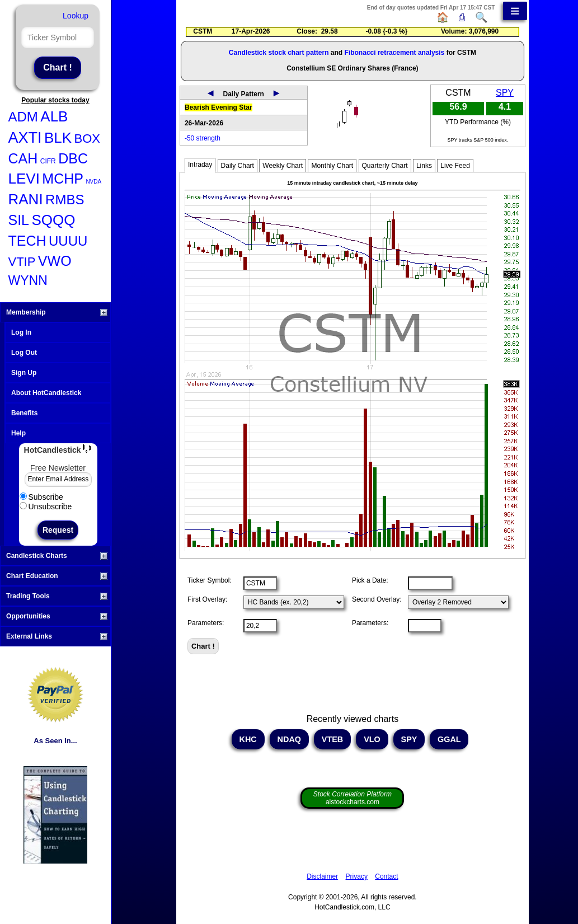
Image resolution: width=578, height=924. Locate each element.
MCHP (63, 179)
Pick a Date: (370, 580)
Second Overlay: (377, 599)
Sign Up (24, 373)
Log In (21, 332)
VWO (55, 261)
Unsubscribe (46, 506)
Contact (386, 876)
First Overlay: (207, 599)
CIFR (48, 161)
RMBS (65, 200)
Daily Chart (238, 166)
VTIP (22, 262)
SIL (19, 220)
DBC (73, 158)
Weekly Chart (283, 166)
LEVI (24, 179)
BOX (87, 139)
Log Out (24, 353)
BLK (58, 138)
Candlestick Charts (57, 556)
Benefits (24, 413)
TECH (27, 241)
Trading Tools (57, 596)
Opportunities (57, 616)
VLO (372, 739)
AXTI (25, 138)
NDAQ (289, 739)
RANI (26, 199)
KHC (248, 739)
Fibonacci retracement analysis (395, 53)
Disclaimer (322, 876)
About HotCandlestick (46, 393)
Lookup (76, 16)
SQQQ (53, 220)
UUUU (68, 241)
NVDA (93, 182)
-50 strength (203, 138)
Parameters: (206, 623)
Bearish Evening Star (218, 107)
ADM (23, 117)
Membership (57, 312)
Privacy (357, 876)
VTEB (332, 739)
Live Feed (455, 166)
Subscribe (41, 497)
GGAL (449, 739)
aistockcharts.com (353, 798)
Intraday (200, 165)
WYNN (28, 280)
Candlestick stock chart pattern (279, 53)
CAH (23, 158)
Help (18, 433)
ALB (54, 116)
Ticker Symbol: (210, 580)
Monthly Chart (332, 166)
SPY (505, 93)
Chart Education (57, 576)
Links (424, 166)
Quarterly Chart (385, 166)
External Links (57, 636)
